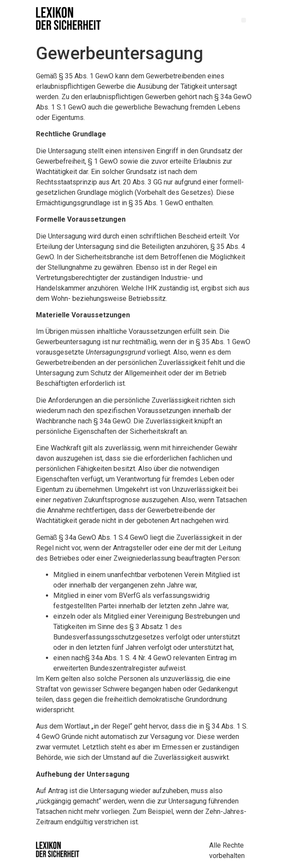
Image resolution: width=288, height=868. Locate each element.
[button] (244, 20)
